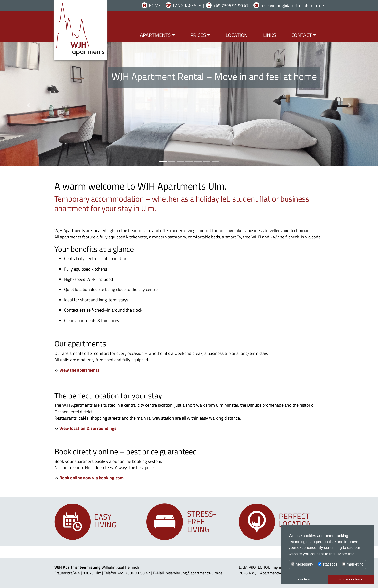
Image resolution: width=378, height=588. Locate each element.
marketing (353, 564)
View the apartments (80, 370)
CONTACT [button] (302, 35)
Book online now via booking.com (92, 478)
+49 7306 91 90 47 (231, 5)
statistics (328, 564)
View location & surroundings (88, 428)
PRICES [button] (198, 35)
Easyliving (105, 521)
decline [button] (304, 579)
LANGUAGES (185, 5)
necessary (302, 564)
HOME (155, 5)
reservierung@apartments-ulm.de (292, 5)
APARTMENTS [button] (155, 35)
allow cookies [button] (351, 579)
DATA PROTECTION (255, 567)
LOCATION (237, 35)
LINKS (269, 35)
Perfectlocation (296, 520)
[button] (28, 105)
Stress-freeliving (202, 521)
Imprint (278, 567)
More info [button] (346, 554)
